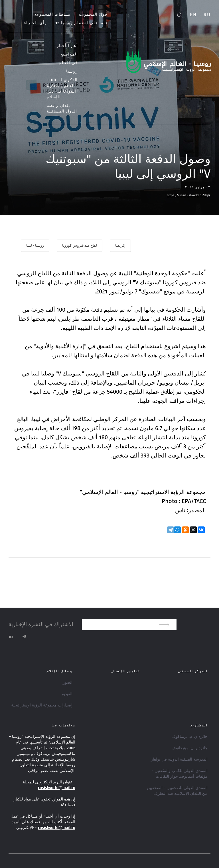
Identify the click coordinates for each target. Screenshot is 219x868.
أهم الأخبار (67, 46)
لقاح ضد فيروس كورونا (80, 246)
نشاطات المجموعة (52, 15)
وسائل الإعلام (59, 671)
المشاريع (199, 725)
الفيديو (67, 694)
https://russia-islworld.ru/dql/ (189, 195)
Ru (207, 15)
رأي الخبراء (35, 23)
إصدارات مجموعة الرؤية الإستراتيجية (42, 705)
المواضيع (69, 54)
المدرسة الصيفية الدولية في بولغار (179, 759)
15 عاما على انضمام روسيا (82, 23)
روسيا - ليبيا (35, 246)
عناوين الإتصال (126, 671)
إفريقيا (120, 246)
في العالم (68, 63)
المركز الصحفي (193, 671)
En (193, 15)
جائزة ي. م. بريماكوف (189, 737)
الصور (68, 683)
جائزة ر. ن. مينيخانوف (190, 748)
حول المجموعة (93, 15)
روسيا (72, 72)
